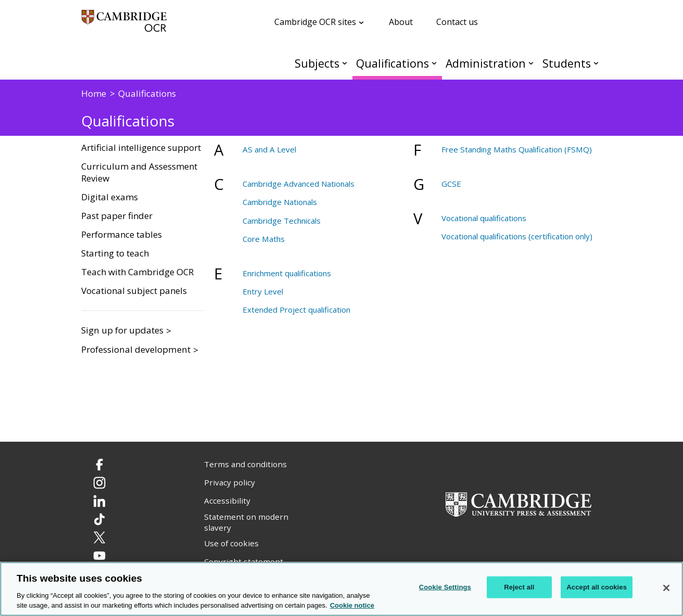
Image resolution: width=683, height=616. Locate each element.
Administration (486, 63)
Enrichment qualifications (287, 273)
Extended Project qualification (296, 310)
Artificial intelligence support (141, 148)
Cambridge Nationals (280, 202)
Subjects (317, 63)
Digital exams (110, 197)
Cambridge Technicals (282, 221)
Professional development (136, 349)
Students (567, 63)
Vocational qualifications (484, 218)
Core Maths (264, 239)
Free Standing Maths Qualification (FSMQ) (517, 149)
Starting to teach (115, 253)
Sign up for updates (122, 330)
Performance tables (122, 235)
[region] (342, 589)
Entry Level (263, 291)
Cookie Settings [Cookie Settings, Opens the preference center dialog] (445, 587)
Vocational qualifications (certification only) (517, 236)
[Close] (666, 588)
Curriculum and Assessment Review (139, 172)
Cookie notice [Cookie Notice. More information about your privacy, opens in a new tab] (352, 605)
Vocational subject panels (134, 291)
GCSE (451, 184)
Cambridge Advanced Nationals (299, 184)
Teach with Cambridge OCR (137, 272)
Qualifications (393, 63)
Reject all (519, 587)
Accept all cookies (597, 587)
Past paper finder (117, 216)
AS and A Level (269, 149)
